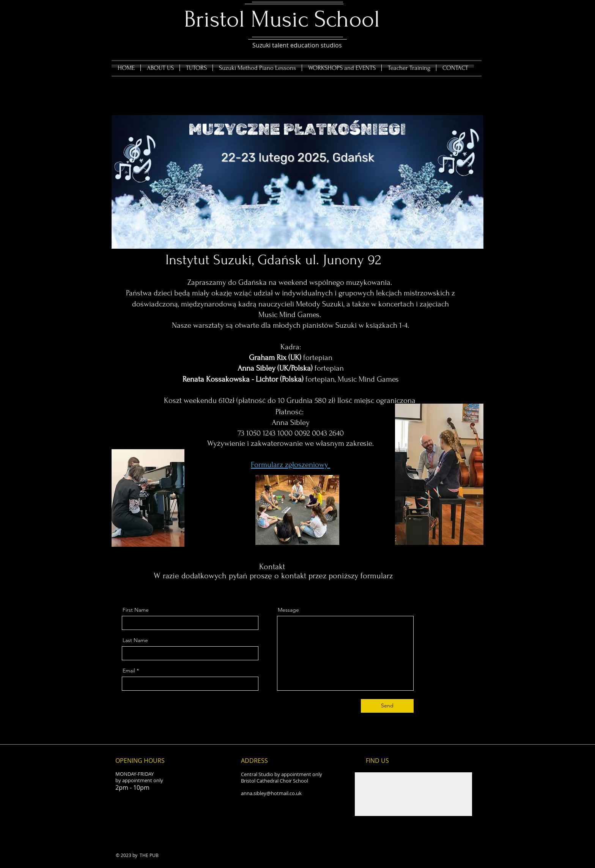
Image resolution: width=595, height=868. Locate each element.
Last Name (135, 640)
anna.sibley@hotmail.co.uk (271, 793)
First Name (136, 610)
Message (288, 610)
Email (129, 671)
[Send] (387, 706)
